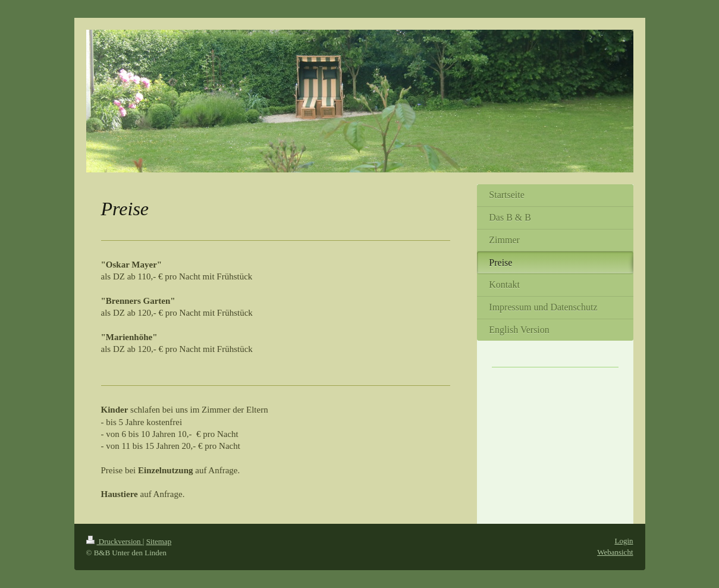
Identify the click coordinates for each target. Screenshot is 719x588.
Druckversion (114, 541)
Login (624, 541)
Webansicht (615, 552)
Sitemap (159, 541)
